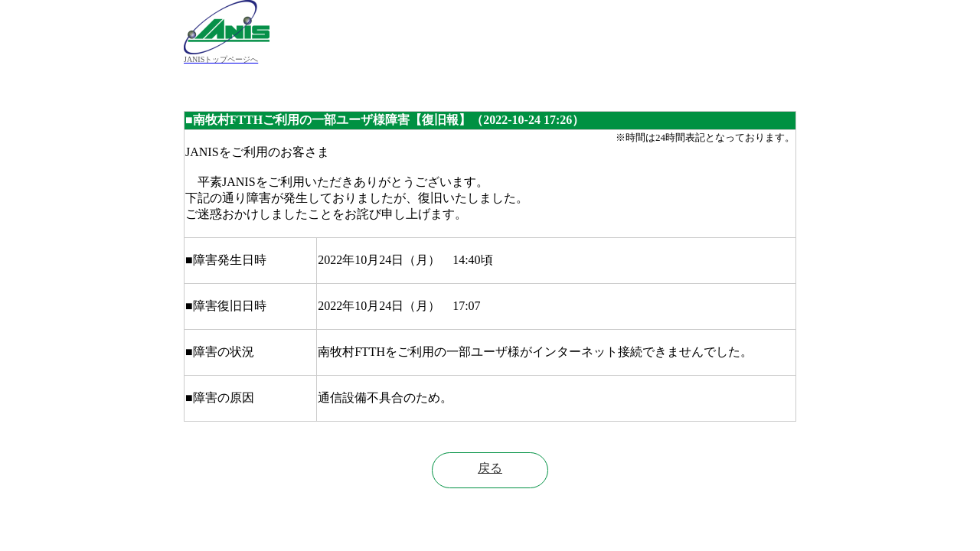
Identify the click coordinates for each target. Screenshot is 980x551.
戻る (490, 468)
